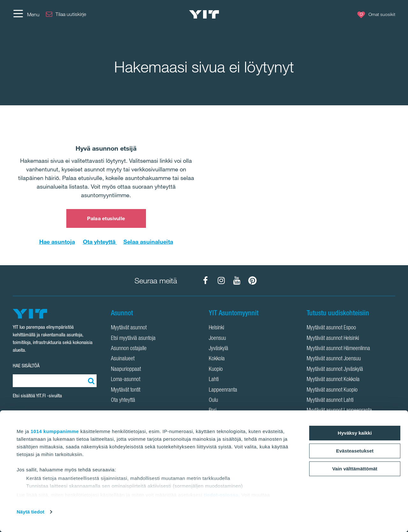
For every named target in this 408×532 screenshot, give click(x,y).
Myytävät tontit (126, 390)
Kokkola (217, 359)
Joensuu (217, 339)
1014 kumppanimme (55, 431)
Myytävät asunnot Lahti (330, 401)
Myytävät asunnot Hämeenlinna (338, 349)
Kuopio (216, 370)
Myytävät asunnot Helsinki (333, 339)
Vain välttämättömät (355, 469)
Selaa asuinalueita (148, 242)
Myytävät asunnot (129, 328)
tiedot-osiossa (221, 495)
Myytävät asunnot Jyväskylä (335, 370)
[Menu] (26, 14)
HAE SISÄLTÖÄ (26, 366)
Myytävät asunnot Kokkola (333, 380)
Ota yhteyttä (100, 242)
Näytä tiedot (30, 512)
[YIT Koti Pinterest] (252, 281)
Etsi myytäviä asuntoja (133, 339)
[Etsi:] (90, 381)
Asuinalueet (123, 359)
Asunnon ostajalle (129, 349)
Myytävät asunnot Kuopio (332, 390)
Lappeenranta (223, 390)
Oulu (213, 401)
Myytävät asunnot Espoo (331, 328)
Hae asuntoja (57, 242)
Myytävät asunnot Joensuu (334, 359)
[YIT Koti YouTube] (237, 281)
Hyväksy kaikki (355, 433)
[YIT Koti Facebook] (206, 281)
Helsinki (216, 328)
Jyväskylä (219, 349)
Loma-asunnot (126, 380)
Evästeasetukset (355, 451)
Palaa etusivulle (106, 218)
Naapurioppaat (126, 370)
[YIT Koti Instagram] (221, 281)
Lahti (214, 380)
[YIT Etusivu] (204, 14)
